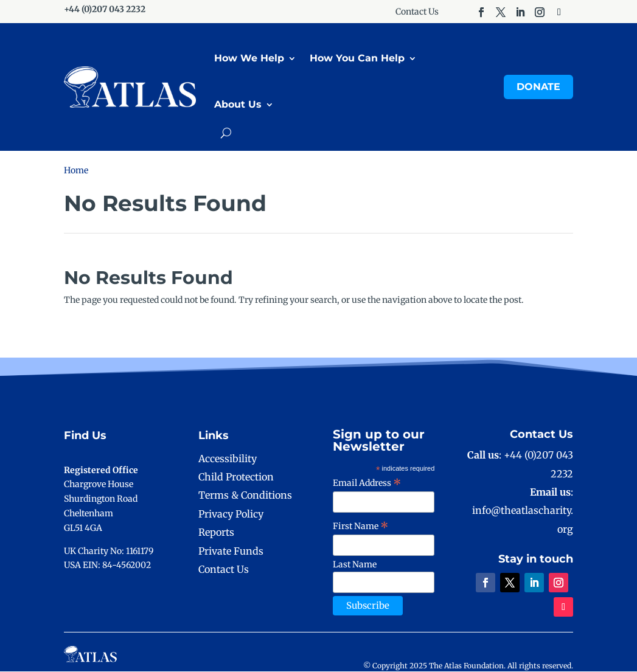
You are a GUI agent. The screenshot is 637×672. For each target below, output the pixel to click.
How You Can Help (357, 59)
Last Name (355, 565)
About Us (238, 105)
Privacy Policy (231, 514)
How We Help (249, 59)
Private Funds (231, 551)
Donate (538, 87)
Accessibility (228, 459)
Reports (216, 533)
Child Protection (236, 477)
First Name (361, 527)
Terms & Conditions (245, 496)
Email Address (367, 483)
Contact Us (417, 12)
